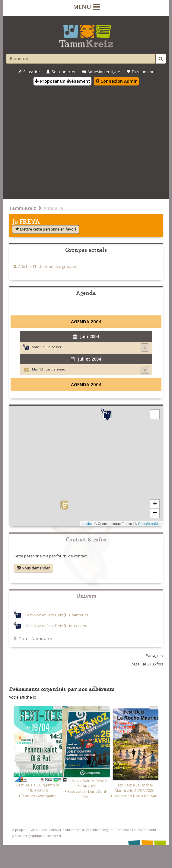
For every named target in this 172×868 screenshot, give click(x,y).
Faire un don (140, 72)
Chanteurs (78, 615)
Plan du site (38, 830)
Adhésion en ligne (101, 72)
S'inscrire (29, 72)
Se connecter (61, 72)
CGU (82, 830)
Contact (55, 830)
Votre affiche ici (23, 697)
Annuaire (53, 208)
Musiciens (78, 626)
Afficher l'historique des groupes (48, 267)
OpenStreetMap (150, 524)
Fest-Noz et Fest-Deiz (44, 615)
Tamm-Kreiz (22, 208)
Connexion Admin (116, 81)
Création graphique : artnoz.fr (37, 836)
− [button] (155, 513)
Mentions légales (100, 830)
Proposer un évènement (62, 81)
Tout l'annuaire (33, 638)
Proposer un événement (136, 830)
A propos (20, 830)
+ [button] (155, 504)
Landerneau (55, 369)
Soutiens (70, 830)
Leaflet (87, 524)
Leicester (54, 347)
